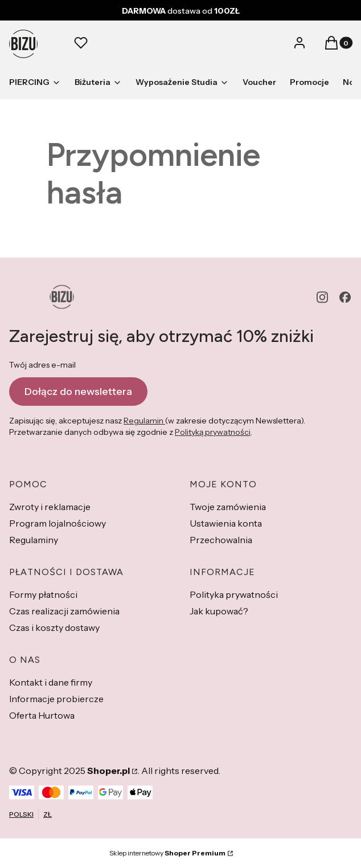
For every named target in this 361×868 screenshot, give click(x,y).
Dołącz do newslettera (78, 392)
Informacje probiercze (56, 699)
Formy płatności (43, 594)
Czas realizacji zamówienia (64, 611)
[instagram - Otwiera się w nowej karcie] (322, 297)
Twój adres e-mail (42, 365)
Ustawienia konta (226, 523)
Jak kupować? (219, 611)
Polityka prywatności (234, 594)
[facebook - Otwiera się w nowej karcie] (345, 297)
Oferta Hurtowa (42, 715)
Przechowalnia (221, 540)
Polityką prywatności (213, 432)
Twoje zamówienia (228, 507)
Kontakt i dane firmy (51, 682)
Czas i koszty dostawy (54, 627)
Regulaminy (34, 540)
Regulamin (144, 421)
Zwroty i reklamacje (50, 507)
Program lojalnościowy (58, 523)
